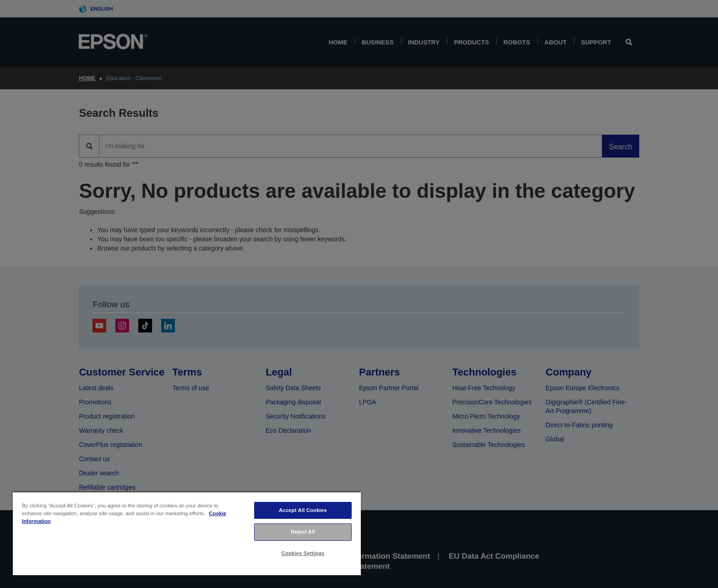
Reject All (303, 532)
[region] (187, 533)
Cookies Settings (303, 553)
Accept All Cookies (303, 510)
